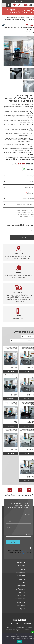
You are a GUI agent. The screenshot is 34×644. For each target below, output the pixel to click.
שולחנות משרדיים (10, 18)
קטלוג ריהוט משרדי (22, 18)
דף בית (31, 18)
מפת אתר (20, 592)
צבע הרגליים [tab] (29, 176)
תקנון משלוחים (19, 589)
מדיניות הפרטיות (22, 552)
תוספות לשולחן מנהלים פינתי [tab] (24, 204)
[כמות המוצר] (29, 231)
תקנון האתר (19, 586)
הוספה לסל (20, 237)
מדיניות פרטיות (18, 599)
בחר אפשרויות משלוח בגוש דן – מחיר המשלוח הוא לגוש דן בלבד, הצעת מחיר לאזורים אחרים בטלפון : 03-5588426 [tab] (23, 213)
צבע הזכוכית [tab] (29, 182)
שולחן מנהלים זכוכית (27, 19)
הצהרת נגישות (19, 596)
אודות (21, 569)
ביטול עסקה (19, 602)
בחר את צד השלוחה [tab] (26, 199)
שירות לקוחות (19, 605)
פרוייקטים (20, 579)
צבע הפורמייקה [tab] (28, 187)
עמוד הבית (20, 566)
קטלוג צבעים (19, 576)
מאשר (17, 641)
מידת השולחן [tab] (28, 193)
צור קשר (20, 609)
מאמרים (21, 582)
